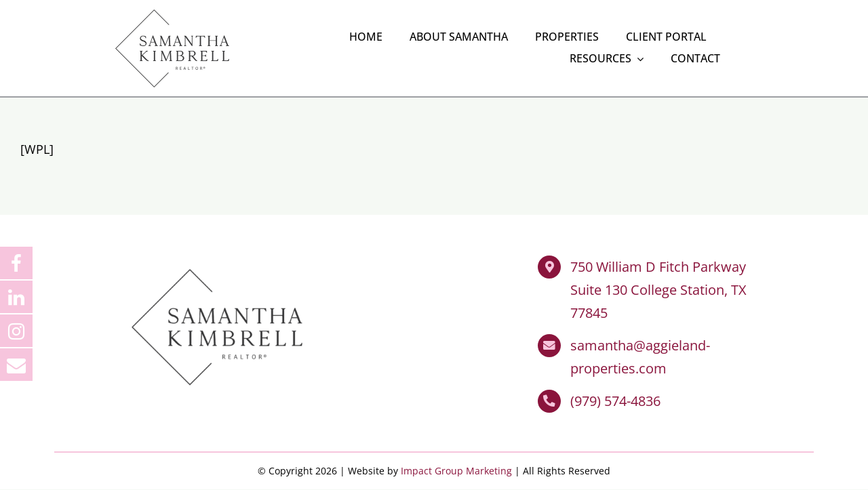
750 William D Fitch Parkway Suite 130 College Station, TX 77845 (658, 290)
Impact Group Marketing (456, 471)
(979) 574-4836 (615, 402)
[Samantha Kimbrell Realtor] (217, 261)
